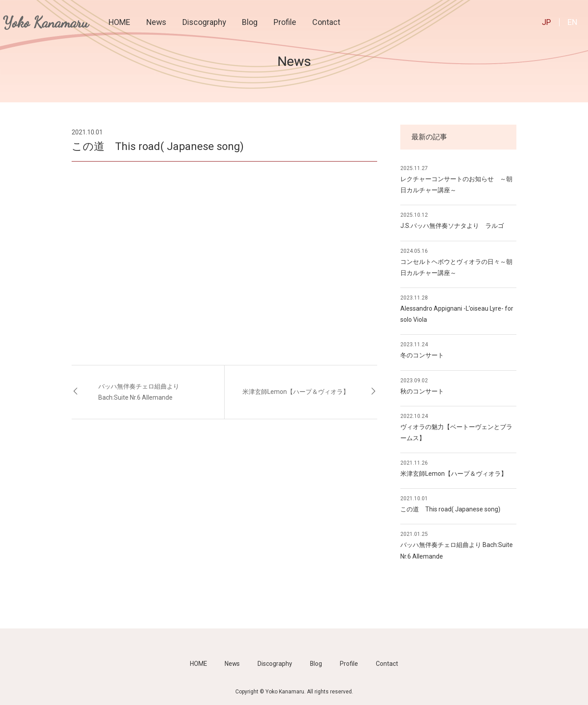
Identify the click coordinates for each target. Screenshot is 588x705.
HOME (119, 22)
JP (546, 22)
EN (572, 22)
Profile (285, 22)
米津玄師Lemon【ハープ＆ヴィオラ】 (296, 392)
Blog (250, 22)
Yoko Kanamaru (46, 22)
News (156, 22)
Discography (204, 22)
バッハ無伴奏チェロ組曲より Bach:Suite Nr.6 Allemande (139, 392)
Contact (326, 22)
